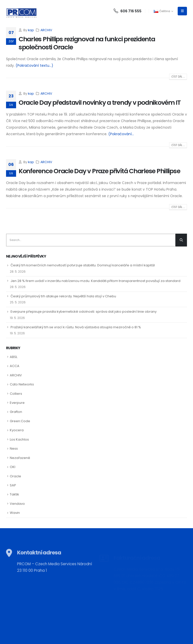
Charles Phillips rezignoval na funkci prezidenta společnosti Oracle (87, 43)
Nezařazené (20, 458)
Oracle (15, 476)
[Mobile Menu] (182, 11)
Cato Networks (22, 384)
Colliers (16, 394)
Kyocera (17, 430)
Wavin (15, 513)
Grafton (16, 412)
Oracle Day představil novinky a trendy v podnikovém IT (100, 103)
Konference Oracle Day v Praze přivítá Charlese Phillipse (99, 171)
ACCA (15, 366)
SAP (13, 485)
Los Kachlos (19, 439)
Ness (14, 449)
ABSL (14, 357)
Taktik (14, 494)
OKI (13, 467)
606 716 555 (128, 11)
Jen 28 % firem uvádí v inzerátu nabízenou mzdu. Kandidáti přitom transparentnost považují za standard (95, 281)
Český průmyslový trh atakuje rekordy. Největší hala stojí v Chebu (63, 296)
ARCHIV (46, 30)
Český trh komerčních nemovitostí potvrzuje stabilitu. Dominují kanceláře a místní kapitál (83, 265)
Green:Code (20, 421)
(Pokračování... (121, 134)
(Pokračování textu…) (34, 65)
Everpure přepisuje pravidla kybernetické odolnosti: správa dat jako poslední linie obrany (84, 312)
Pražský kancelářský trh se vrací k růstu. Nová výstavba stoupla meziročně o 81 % (76, 327)
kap (31, 30)
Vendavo (17, 504)
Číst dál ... (178, 77)
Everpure (17, 403)
